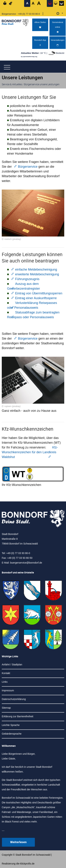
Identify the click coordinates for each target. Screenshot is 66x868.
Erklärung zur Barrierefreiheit (18, 716)
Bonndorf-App (40, 43)
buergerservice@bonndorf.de (26, 563)
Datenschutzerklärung (14, 699)
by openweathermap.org (29, 57)
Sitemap (6, 708)
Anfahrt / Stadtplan (12, 665)
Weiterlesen (18, 842)
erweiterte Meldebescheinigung (37, 274)
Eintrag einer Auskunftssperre (36, 298)
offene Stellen (40, 25)
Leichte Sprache (11, 725)
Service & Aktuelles (12, 84)
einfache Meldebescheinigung (36, 270)
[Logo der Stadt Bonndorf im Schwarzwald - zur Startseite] (17, 22)
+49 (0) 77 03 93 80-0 (29, 14)
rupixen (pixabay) (12, 406)
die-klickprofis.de (25, 864)
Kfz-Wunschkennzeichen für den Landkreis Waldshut (30, 452)
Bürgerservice (28, 167)
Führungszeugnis (27, 279)
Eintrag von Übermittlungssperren (39, 293)
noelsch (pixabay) (13, 239)
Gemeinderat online (58, 27)
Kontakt (6, 673)
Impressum (8, 690)
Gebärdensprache (12, 734)
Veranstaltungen (58, 43)
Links (5, 682)
